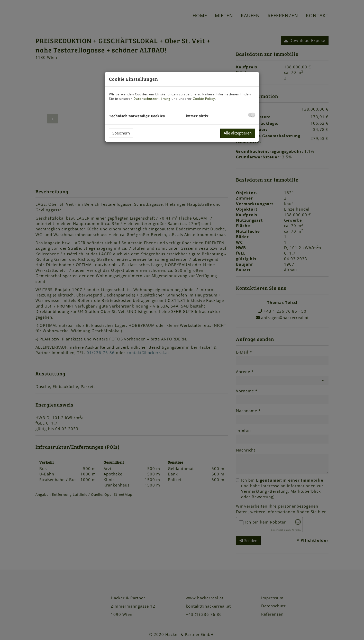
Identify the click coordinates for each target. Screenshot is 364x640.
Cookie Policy (204, 99)
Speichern (121, 133)
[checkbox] (252, 115)
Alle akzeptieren (238, 133)
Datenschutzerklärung (152, 99)
